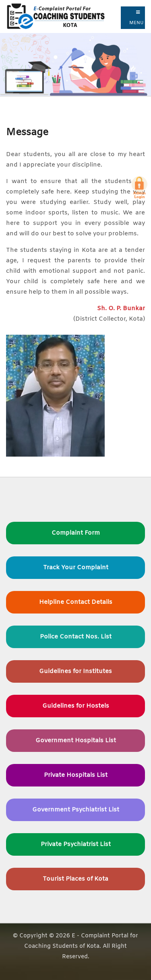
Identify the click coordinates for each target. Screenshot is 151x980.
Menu (137, 18)
